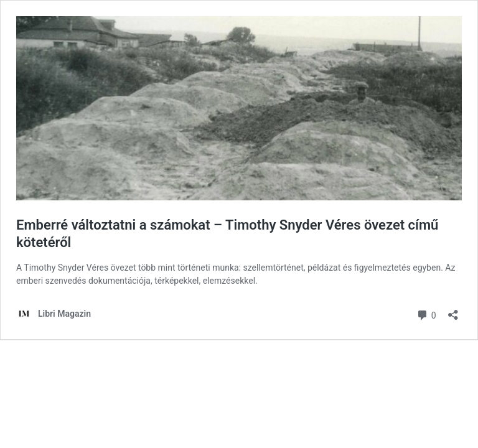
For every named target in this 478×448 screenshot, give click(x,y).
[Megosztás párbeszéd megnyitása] (453, 311)
